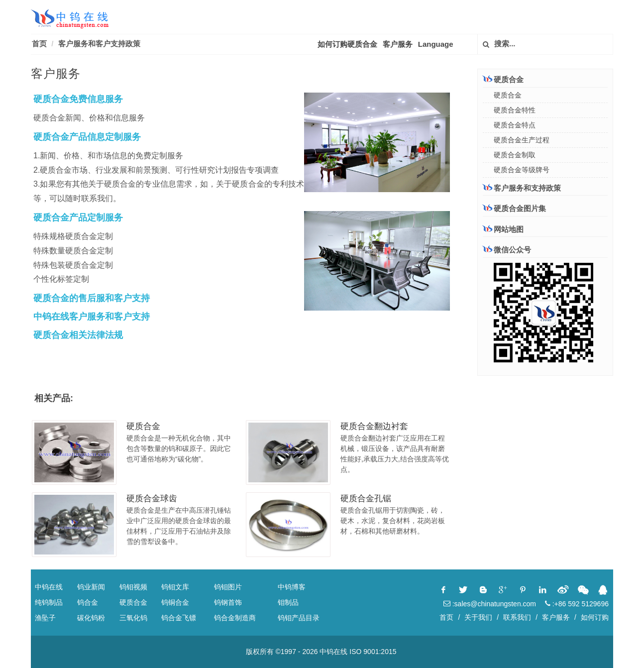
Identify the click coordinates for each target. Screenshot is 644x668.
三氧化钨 (133, 618)
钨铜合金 (175, 602)
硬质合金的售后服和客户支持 (92, 298)
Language (436, 44)
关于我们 (478, 617)
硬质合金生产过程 (522, 140)
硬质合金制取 (515, 155)
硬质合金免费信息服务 (78, 99)
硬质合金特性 (515, 110)
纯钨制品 (49, 602)
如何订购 (595, 617)
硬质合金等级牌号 (522, 170)
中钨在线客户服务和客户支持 (92, 317)
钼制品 (288, 602)
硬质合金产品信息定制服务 (87, 137)
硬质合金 (143, 426)
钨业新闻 (91, 587)
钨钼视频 (133, 587)
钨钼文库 (175, 587)
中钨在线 (49, 587)
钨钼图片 (228, 587)
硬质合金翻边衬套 (374, 426)
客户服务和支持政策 (522, 188)
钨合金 (88, 602)
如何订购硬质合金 (347, 44)
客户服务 (398, 44)
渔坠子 (45, 618)
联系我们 (517, 617)
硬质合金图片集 (514, 208)
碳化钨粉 (91, 618)
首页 (39, 44)
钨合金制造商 (235, 618)
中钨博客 (292, 587)
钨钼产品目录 (299, 618)
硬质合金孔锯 (366, 499)
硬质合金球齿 (152, 499)
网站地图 (503, 229)
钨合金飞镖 (179, 618)
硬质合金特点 (515, 125)
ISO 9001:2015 (373, 652)
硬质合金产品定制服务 (78, 218)
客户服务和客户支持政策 (99, 44)
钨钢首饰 (228, 602)
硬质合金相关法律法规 (78, 335)
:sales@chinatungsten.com (490, 604)
